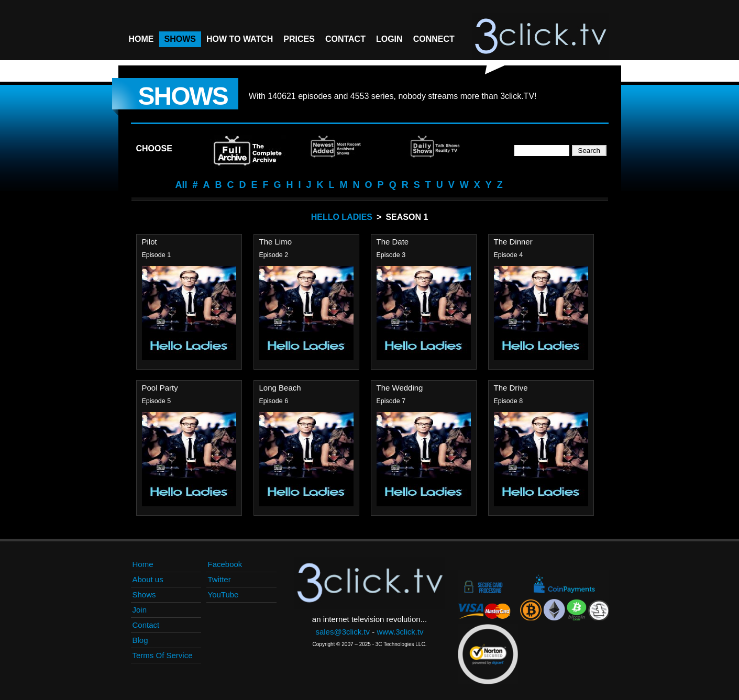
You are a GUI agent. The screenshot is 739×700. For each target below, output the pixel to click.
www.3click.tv (400, 632)
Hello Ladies (342, 217)
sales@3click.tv (343, 632)
